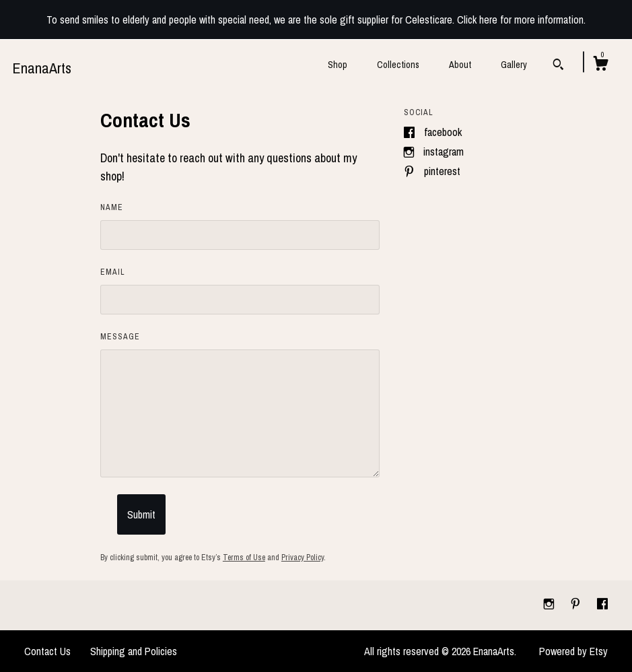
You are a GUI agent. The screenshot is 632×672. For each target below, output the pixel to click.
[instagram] (550, 605)
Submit (141, 514)
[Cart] (600, 65)
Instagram (444, 152)
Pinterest (442, 171)
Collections (398, 65)
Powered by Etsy (573, 651)
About (460, 65)
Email (113, 272)
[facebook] (602, 605)
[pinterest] (577, 605)
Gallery (514, 65)
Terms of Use (244, 558)
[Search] (558, 66)
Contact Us (47, 651)
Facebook (443, 132)
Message (120, 337)
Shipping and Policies (134, 651)
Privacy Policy (303, 558)
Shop (338, 65)
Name (112, 207)
